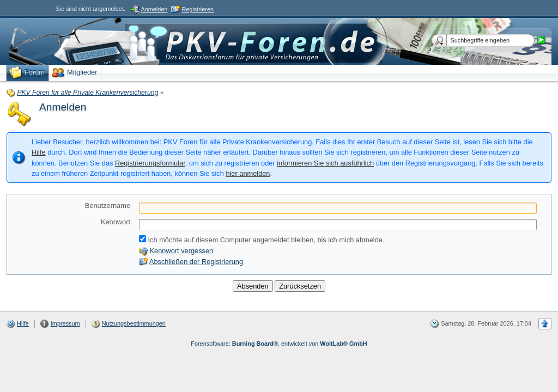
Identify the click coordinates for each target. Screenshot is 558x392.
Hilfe (39, 152)
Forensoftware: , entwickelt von (279, 344)
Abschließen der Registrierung (196, 262)
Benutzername (108, 206)
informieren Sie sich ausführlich (325, 163)
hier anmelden (248, 173)
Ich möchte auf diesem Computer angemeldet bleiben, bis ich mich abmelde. (262, 240)
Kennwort (116, 222)
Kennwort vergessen (182, 251)
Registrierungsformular (150, 163)
